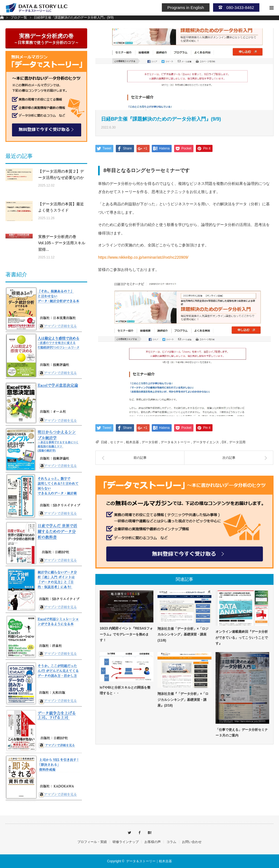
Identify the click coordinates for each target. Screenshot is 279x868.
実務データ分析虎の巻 (46, 39)
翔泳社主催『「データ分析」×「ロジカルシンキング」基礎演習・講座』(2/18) (183, 700)
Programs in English (186, 7)
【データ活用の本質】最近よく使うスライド (61, 207)
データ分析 (150, 442)
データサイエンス (206, 442)
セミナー (117, 442)
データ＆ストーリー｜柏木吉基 (149, 861)
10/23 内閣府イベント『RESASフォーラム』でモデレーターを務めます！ (126, 634)
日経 (104, 442)
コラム (171, 842)
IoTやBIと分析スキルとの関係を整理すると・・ (125, 690)
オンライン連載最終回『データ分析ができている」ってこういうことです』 (242, 638)
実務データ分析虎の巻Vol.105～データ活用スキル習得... (62, 243)
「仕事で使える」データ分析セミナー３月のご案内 (242, 733)
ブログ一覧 (19, 17)
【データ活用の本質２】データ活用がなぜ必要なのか (61, 175)
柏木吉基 (132, 442)
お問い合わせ (192, 842)
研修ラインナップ (126, 842)
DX (224, 442)
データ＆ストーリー (175, 442)
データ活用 (237, 442)
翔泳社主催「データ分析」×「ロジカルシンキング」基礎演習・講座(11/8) (183, 635)
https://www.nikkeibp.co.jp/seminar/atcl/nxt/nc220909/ (143, 257)
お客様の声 (153, 842)
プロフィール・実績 (92, 842)
